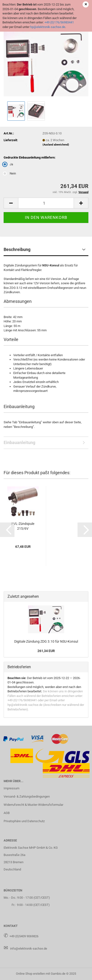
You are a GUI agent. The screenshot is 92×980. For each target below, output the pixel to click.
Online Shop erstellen (30, 974)
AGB (7, 813)
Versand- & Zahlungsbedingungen (27, 796)
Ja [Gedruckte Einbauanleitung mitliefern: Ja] (8, 164)
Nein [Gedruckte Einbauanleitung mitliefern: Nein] (10, 173)
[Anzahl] (46, 203)
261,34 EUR (46, 651)
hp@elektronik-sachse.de (48, 27)
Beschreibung (17, 249)
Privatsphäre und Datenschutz (24, 821)
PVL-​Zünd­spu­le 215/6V (23, 526)
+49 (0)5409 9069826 (24, 936)
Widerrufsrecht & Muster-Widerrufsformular (33, 805)
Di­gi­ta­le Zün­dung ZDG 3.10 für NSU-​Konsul (46, 641)
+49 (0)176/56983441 (59, 22)
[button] (11, 203)
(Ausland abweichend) (56, 145)
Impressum (11, 788)
